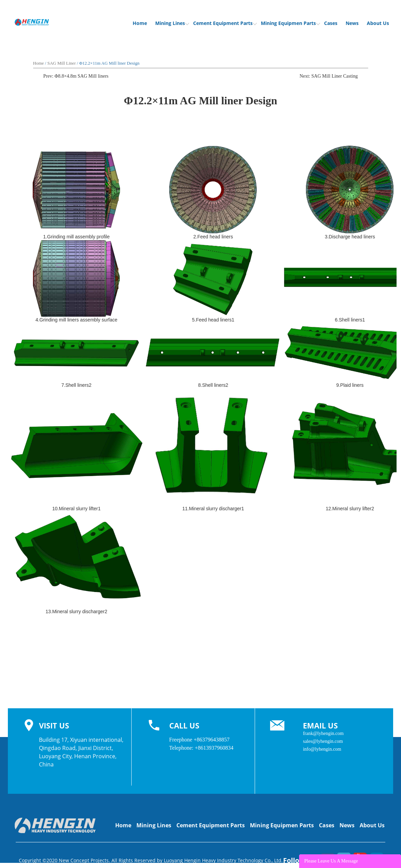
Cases (331, 23)
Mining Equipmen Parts (290, 23)
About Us (378, 23)
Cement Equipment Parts (225, 23)
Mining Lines (172, 23)
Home (140, 23)
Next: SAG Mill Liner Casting (329, 76)
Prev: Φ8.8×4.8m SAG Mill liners (76, 76)
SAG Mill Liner (61, 63)
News (352, 23)
